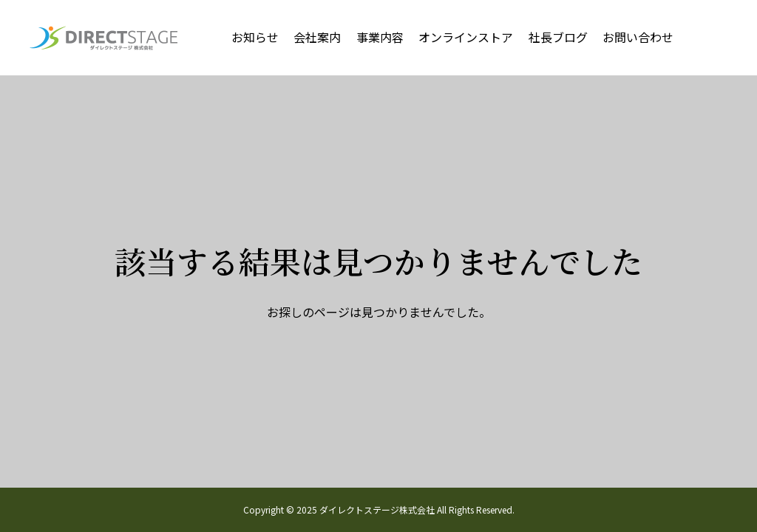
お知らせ (255, 37)
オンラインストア (466, 37)
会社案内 (317, 37)
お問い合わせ (638, 37)
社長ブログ (558, 37)
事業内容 (380, 37)
